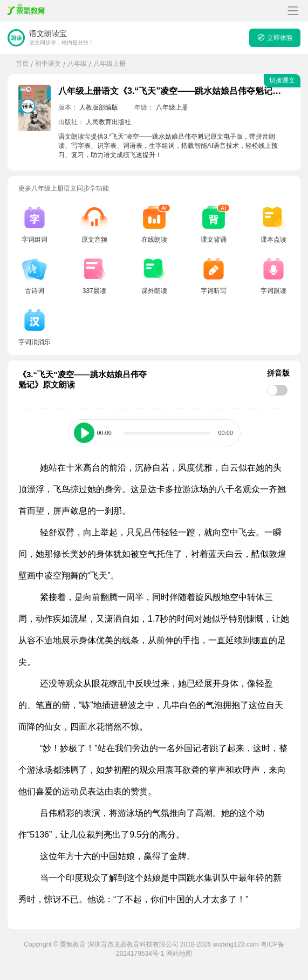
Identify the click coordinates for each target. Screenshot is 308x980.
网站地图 (179, 954)
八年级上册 (109, 64)
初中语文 (48, 64)
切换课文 (282, 80)
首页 (22, 64)
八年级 (77, 64)
